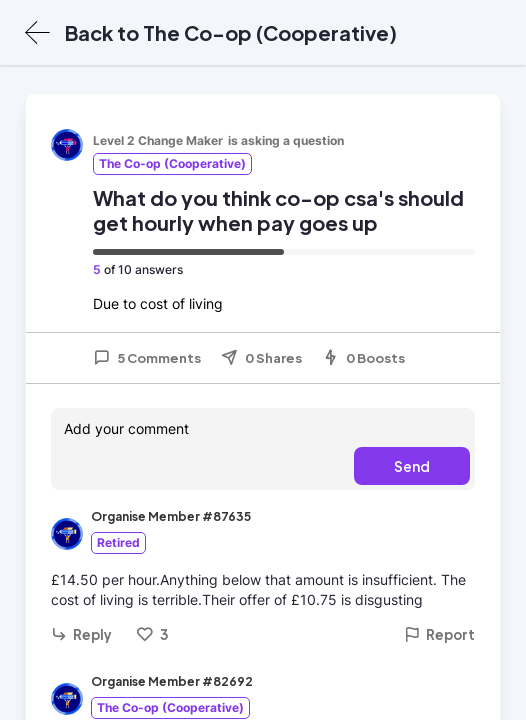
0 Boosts (363, 358)
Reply (81, 634)
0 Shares (261, 358)
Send (412, 466)
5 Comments (147, 358)
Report (439, 634)
